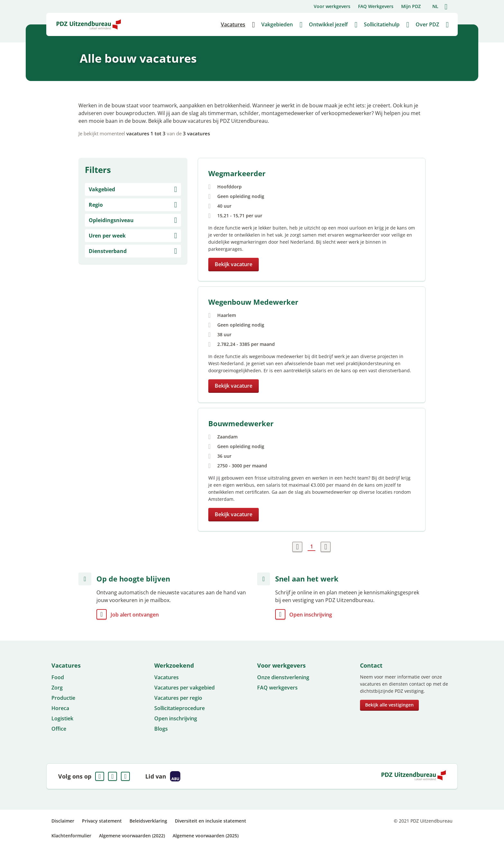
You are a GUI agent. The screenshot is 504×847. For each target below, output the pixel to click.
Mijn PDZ (411, 6)
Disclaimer (63, 821)
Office (59, 729)
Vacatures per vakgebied (184, 688)
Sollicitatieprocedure (180, 708)
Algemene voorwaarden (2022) (132, 836)
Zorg (57, 688)
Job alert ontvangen (135, 615)
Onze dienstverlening (283, 677)
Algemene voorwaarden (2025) (206, 836)
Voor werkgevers (332, 6)
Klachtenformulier (71, 836)
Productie (63, 698)
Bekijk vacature (234, 264)
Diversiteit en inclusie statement (211, 821)
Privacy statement (102, 821)
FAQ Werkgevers (376, 6)
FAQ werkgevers (277, 688)
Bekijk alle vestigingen (389, 705)
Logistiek (62, 718)
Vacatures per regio (178, 698)
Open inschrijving (311, 615)
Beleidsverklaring (148, 821)
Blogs (161, 729)
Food (58, 677)
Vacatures (166, 677)
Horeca (60, 708)
